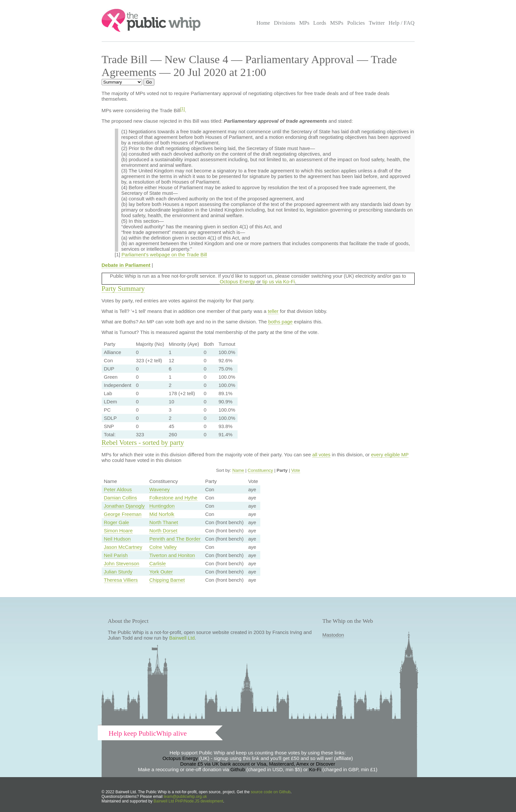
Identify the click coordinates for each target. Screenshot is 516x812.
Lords (320, 23)
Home (263, 23)
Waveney (160, 489)
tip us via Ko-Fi (279, 281)
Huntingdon (162, 506)
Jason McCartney (123, 547)
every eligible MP (390, 455)
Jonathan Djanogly (124, 506)
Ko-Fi (315, 769)
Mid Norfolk (162, 514)
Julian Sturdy (118, 572)
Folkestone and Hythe (173, 498)
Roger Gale (117, 522)
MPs (304, 23)
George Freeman (123, 514)
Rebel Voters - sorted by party (143, 443)
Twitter (377, 23)
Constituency (260, 470)
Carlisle (158, 563)
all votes (321, 455)
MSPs (337, 23)
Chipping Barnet (167, 580)
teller (273, 311)
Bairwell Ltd (182, 638)
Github (238, 769)
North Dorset (163, 531)
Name (238, 470)
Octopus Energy (238, 281)
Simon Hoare (118, 531)
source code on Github (271, 792)
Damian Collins (121, 498)
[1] (183, 109)
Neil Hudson (117, 539)
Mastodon (333, 635)
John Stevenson (122, 563)
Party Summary (123, 289)
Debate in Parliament (126, 265)
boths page (280, 322)
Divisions (284, 23)
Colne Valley (163, 547)
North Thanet (164, 522)
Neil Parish (116, 555)
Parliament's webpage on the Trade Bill (164, 254)
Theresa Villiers (121, 580)
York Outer (161, 572)
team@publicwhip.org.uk (185, 797)
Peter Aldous (118, 489)
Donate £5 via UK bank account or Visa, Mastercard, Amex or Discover (258, 764)
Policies (356, 23)
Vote (296, 470)
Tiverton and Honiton (172, 555)
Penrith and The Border (175, 539)
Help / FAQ (402, 23)
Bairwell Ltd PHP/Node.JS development (188, 801)
